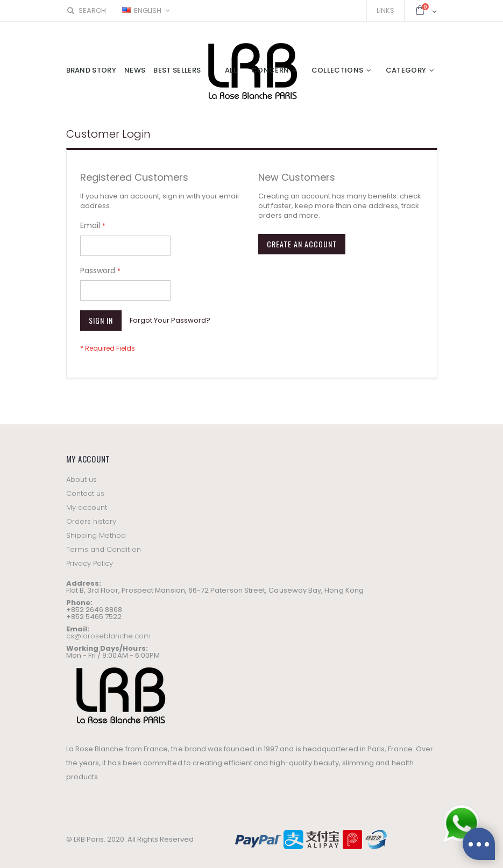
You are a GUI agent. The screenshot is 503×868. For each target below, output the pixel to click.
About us (82, 479)
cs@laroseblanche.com (108, 636)
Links (385, 10)
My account (87, 507)
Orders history (91, 521)
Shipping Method (96, 535)
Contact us (86, 493)
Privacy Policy (90, 563)
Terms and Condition (104, 549)
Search (86, 10)
